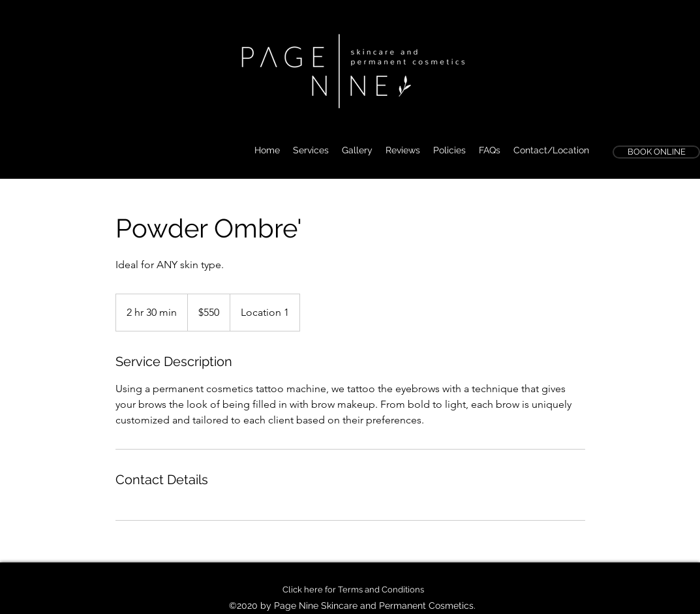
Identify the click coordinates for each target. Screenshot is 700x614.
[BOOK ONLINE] (656, 152)
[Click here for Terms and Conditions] (353, 590)
